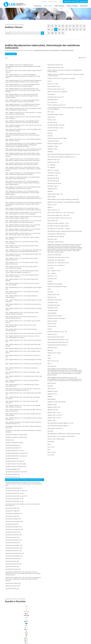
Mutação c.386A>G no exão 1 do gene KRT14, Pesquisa (61, 78)
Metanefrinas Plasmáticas (54, 305)
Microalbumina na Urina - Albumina (56, 236)
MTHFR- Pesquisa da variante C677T (57, 105)
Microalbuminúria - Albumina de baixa (56, 234)
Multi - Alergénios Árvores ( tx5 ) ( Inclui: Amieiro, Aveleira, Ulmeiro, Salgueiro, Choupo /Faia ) (22, 259)
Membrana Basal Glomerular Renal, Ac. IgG (58, 340)
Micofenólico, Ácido (52, 239)
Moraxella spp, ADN (52, 122)
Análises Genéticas (59, 6)
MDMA (49, 358)
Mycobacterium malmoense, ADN (14, 535)
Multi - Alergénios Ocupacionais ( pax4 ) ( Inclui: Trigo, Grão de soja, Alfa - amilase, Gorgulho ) (23, 117)
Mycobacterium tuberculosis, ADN (14, 488)
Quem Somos (38, 6)
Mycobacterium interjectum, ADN (14, 551)
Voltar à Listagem (11, 54)
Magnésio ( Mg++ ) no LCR (54, 412)
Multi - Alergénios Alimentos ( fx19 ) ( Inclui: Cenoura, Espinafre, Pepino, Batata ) (23, 352)
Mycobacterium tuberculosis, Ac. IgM (15, 493)
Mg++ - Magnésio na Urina (54, 271)
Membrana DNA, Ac (52, 334)
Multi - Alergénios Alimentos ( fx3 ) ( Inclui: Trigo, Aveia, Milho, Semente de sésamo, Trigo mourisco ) (24, 410)
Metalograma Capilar (53, 310)
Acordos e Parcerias (53, 2)
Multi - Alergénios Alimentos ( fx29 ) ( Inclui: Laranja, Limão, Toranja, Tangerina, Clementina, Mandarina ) (22, 313)
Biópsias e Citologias (72, 6)
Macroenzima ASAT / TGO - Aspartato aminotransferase (61, 436)
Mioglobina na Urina (52, 189)
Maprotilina (50, 386)
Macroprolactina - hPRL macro (55, 428)
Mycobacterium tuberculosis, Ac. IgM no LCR (16, 491)
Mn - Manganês (51, 167)
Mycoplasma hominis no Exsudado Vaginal (16, 464)
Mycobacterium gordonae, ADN (13, 558)
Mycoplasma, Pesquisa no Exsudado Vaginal (16, 435)
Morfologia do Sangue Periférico (55, 114)
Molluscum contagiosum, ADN (55, 144)
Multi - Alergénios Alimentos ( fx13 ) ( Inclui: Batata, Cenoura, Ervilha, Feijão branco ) (24, 377)
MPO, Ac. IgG (51, 112)
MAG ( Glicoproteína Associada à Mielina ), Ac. (58, 426)
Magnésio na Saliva (52, 404)
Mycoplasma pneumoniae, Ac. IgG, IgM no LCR (17, 453)
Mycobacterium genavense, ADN (14, 564)
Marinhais (18, 628)
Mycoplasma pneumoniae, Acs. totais (15, 451)
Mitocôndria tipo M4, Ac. (53, 181)
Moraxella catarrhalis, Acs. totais (55, 128)
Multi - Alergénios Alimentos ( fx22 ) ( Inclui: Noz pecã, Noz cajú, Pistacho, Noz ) (23, 341)
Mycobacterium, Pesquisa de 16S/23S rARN (16, 472)
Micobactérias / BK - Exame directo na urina (58, 263)
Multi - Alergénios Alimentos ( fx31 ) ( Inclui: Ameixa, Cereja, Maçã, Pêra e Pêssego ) (23, 305)
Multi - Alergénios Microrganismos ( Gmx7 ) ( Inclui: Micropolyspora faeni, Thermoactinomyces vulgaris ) (23, 130)
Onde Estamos (84, 6)
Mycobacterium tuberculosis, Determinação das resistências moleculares (23, 480)
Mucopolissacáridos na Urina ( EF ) (56, 97)
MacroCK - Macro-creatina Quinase (56, 439)
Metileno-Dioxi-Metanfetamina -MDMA (57, 287)
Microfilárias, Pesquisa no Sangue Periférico (58, 226)
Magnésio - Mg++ (52, 420)
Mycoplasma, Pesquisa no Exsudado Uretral (16, 437)
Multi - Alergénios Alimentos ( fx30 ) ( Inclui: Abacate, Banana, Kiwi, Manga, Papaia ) (24, 309)
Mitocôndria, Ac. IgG (52, 175)
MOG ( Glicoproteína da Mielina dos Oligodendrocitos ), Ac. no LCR (64, 154)
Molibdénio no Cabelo (53, 146)
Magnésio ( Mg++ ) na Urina (54, 418)
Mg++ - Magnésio (52, 273)
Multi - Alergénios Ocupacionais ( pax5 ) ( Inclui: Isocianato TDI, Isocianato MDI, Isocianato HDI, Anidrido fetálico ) (23, 113)
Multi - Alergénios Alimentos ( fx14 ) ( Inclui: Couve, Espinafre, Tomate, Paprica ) (23, 373)
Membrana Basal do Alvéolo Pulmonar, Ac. (58, 345)
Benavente (18, 621)
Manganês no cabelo (53, 391)
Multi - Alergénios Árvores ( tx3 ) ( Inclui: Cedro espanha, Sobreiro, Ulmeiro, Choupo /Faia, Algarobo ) (22, 267)
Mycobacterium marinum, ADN (13, 532)
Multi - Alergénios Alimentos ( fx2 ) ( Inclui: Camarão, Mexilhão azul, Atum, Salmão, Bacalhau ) (23, 414)
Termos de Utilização (24, 642)
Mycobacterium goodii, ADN (12, 561)
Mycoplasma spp (10, 440)
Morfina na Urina (52, 120)
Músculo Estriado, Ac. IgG (54, 86)
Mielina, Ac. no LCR (52, 205)
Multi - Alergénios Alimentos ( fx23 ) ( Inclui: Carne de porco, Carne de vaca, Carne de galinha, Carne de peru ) (22, 337)
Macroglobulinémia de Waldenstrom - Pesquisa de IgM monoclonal (64, 434)
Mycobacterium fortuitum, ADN (13, 569)
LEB (5, 4)
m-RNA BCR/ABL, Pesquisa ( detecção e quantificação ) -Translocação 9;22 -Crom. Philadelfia (65, 108)
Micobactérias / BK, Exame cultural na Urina (58, 257)
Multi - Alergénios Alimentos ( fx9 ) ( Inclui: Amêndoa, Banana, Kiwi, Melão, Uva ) (23, 394)
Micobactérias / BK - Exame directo (56, 265)
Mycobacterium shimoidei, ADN (13, 519)
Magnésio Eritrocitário (53, 410)
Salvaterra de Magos (18, 632)
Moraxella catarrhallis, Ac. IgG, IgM (56, 125)
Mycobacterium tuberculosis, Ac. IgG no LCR (16, 496)
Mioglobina (50, 191)
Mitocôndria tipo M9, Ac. (53, 178)
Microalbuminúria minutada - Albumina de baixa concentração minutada (65, 231)
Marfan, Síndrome (52, 383)
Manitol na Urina (51, 388)
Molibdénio (50, 152)
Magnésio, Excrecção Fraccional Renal (57, 402)
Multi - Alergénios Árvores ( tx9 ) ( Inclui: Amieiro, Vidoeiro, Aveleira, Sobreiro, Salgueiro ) (22, 242)
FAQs (60, 2)
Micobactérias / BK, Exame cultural (56, 260)
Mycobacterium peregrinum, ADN (14, 527)
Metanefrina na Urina (53, 308)
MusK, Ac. (50, 81)
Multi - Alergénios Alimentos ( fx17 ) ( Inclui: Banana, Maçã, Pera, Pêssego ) (23, 360)
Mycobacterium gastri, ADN (12, 567)
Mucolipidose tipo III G (53, 100)
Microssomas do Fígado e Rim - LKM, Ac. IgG (58, 215)
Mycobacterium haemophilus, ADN (14, 556)
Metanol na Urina (52, 297)
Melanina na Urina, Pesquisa (54, 353)
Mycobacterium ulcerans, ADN (13, 477)
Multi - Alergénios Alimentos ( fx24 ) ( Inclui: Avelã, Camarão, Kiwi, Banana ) (24, 333)
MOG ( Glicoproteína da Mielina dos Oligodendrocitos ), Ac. (62, 157)
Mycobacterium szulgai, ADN (13, 511)
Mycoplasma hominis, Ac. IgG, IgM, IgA (15, 461)
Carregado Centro (18, 623)
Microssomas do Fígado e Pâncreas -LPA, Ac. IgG (60, 218)
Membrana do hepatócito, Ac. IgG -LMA (57, 332)
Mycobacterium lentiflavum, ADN (14, 540)
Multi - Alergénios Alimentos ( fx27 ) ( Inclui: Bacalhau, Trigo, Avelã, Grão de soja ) (23, 322)
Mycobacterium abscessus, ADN (55, 67)
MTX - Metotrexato (52, 102)
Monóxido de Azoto (52, 130)
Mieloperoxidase (52, 197)
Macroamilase (51, 442)
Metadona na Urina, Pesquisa (55, 316)
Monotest (50, 133)
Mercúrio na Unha (52, 326)
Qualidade (44, 2)
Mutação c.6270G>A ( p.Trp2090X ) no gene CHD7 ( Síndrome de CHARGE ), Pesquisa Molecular (66, 75)
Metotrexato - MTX (52, 276)
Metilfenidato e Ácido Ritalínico (55, 284)
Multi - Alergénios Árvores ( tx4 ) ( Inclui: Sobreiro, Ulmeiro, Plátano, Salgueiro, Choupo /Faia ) (22, 263)
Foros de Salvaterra (18, 625)
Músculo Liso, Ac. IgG (53, 84)
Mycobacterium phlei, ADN (12, 524)
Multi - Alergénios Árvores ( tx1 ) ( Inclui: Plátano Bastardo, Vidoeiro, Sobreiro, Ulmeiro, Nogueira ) (22, 276)
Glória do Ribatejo (18, 627)
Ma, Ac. (49, 450)
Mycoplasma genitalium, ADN (13, 469)
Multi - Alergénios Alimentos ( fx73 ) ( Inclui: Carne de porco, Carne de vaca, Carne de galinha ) (22, 284)
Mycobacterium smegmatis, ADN (14, 513)
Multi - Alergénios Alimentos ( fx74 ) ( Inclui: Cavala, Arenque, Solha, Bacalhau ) (22, 280)
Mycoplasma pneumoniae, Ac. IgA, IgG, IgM (16, 456)
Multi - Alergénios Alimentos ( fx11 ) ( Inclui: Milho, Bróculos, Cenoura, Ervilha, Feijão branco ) (22, 385)
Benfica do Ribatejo (18, 636)
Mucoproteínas (51, 94)
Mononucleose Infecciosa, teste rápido (57, 138)
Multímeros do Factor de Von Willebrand (57, 92)
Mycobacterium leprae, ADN (12, 537)
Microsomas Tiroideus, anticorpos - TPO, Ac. (58, 223)
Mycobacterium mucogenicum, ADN (14, 529)
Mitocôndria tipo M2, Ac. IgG (54, 183)
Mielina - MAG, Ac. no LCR (54, 210)
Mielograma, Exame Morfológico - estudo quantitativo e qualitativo (64, 202)
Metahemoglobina (52, 313)
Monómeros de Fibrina (53, 141)
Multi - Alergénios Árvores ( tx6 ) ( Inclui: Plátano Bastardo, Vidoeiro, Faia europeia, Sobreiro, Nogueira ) (23, 255)
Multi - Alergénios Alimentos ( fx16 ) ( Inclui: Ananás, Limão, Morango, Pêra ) (24, 364)
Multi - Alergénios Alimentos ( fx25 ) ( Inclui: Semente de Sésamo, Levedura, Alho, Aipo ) (21, 330)
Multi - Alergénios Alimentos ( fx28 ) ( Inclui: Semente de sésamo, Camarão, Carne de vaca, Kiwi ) (21, 317)
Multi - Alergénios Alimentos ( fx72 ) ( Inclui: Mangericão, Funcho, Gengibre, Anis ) (24, 288)
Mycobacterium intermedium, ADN (14, 548)
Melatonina (50, 350)
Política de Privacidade (32, 642)
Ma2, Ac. (50, 444)
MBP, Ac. (50, 363)
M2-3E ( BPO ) (51, 455)
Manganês (50, 396)
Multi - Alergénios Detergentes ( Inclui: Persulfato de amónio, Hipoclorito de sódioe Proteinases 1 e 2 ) (23, 423)
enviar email (42, 618)
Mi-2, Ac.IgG (50, 268)
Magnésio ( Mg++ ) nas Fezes (55, 415)
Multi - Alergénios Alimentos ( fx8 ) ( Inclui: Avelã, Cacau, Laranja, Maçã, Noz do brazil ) (23, 398)
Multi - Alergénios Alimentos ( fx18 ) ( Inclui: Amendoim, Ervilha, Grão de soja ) (23, 356)
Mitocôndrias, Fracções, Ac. (54, 173)
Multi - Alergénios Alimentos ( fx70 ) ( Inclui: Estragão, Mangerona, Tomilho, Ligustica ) (22, 296)
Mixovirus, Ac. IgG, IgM (53, 170)
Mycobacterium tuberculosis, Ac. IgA (14, 501)
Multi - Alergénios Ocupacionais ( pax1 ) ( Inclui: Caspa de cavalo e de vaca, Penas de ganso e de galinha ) (24, 126)
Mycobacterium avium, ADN (12, 588)
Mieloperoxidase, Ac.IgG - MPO (55, 194)
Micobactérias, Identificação (54, 255)
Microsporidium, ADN (53, 221)
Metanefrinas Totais (52, 302)
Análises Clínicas (48, 6)
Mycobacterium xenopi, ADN (12, 474)
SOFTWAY (69, 642)
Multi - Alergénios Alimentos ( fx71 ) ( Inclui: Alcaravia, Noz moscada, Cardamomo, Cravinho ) (22, 292)
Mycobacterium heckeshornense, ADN (15, 553)
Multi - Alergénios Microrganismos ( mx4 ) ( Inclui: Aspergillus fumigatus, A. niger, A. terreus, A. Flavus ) (24, 140)
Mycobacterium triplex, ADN (12, 508)
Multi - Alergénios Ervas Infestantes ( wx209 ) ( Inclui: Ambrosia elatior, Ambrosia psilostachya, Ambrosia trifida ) (23, 178)
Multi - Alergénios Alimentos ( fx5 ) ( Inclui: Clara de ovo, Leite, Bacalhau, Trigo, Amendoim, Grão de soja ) (23, 406)
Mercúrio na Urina (52, 324)
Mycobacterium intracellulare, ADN (14, 545)
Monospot (50, 136)
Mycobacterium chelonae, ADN (13, 583)
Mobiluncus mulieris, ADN (54, 160)
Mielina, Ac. (50, 207)
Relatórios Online (70, 1)
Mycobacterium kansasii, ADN (13, 543)
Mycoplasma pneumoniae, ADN (13, 448)
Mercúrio (50, 329)
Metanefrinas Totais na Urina (55, 300)
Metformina (50, 292)
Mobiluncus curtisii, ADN (53, 162)
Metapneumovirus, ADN (53, 294)
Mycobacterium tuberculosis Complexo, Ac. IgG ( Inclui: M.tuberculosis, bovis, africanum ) (23, 505)
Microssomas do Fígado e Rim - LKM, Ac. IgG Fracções (61, 213)
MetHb (49, 289)
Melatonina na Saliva (52, 348)
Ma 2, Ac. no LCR (52, 452)
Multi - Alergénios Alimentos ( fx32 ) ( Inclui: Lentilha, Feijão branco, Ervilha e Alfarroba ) (23, 301)
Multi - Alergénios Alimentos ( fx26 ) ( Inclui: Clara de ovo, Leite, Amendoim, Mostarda (21, 326)
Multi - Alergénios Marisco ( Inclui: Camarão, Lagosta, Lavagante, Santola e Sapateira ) (24, 71)
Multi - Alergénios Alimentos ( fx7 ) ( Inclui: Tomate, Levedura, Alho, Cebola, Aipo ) (22, 402)
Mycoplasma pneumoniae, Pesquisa (14, 442)
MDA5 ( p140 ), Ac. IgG (53, 361)
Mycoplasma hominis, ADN (12, 458)
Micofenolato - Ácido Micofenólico (56, 242)
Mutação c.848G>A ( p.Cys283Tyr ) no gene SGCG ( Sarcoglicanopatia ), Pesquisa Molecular (65, 71)
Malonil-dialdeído (52, 399)
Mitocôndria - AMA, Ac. (53, 186)
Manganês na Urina (52, 394)
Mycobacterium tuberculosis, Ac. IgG (14, 499)
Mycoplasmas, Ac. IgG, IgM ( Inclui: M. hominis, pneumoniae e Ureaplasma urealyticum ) (23, 431)
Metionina (50, 281)
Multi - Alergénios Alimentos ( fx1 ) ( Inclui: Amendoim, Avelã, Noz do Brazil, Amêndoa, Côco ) (24, 419)
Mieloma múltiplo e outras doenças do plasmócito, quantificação (63, 199)
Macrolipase (50, 431)
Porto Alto (18, 630)
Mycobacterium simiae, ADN (12, 516)
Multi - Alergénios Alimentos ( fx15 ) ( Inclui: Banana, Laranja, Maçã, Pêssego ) (22, 369)
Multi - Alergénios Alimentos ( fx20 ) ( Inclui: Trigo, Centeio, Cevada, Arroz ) (24, 348)
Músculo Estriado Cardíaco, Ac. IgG (56, 89)
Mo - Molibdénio (51, 165)
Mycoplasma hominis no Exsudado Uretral (16, 466)
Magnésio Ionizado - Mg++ (54, 407)
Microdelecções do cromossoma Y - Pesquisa (59, 229)
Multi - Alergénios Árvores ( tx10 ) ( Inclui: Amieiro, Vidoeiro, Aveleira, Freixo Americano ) (22, 238)
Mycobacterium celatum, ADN (13, 586)
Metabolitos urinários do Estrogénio (56, 318)
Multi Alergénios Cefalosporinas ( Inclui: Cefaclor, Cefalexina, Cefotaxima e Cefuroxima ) (23, 427)
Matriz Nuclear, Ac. (52, 366)
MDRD (49, 356)
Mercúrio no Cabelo (52, 321)
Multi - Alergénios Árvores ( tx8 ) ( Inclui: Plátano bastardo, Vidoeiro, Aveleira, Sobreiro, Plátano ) (22, 246)
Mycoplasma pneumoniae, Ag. (13, 445)
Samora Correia (18, 634)
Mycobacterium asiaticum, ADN (55, 65)
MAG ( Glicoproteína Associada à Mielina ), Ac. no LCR (60, 423)
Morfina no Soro (51, 117)
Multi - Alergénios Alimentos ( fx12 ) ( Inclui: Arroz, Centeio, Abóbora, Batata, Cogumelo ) (22, 381)
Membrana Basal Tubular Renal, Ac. (56, 337)
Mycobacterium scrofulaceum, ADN (14, 521)
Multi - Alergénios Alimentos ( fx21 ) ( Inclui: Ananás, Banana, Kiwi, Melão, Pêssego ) (23, 345)
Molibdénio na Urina (52, 149)
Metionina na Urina (52, 279)
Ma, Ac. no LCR (51, 447)
